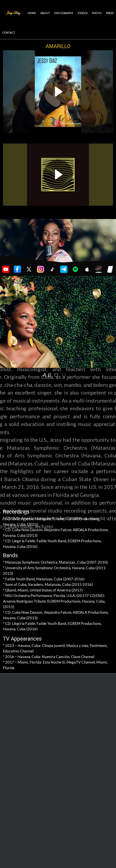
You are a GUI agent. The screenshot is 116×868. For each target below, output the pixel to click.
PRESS (110, 13)
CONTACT (9, 33)
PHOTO (97, 13)
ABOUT (45, 13)
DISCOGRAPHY (64, 13)
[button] (5, 241)
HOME (32, 13)
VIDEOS (83, 13)
